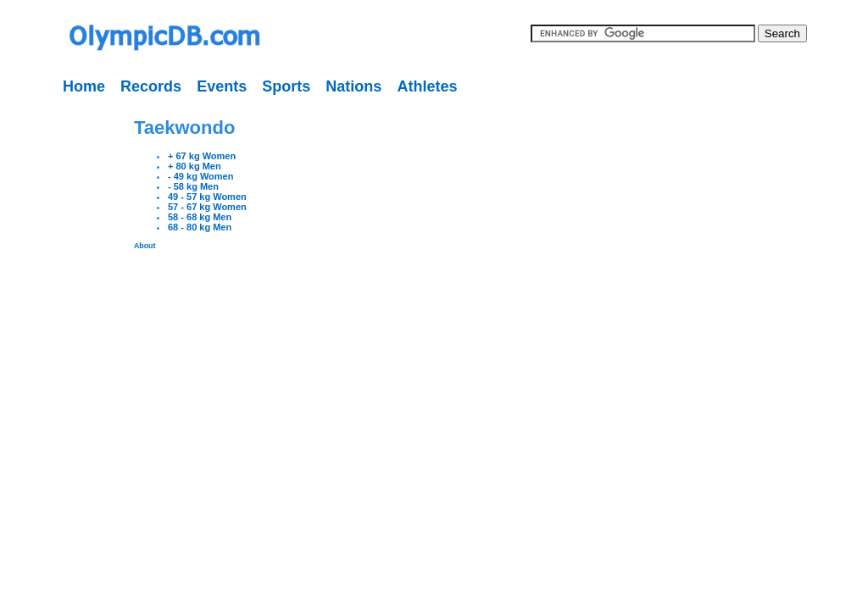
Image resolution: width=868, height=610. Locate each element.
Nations (353, 86)
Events (222, 86)
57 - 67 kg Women (207, 207)
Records (151, 86)
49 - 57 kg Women (207, 197)
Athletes (427, 86)
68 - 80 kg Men (200, 227)
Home (84, 86)
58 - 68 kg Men (200, 217)
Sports (286, 86)
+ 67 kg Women (202, 156)
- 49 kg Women (200, 176)
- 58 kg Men (193, 186)
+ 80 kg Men (195, 166)
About (145, 246)
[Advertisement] (55, 356)
